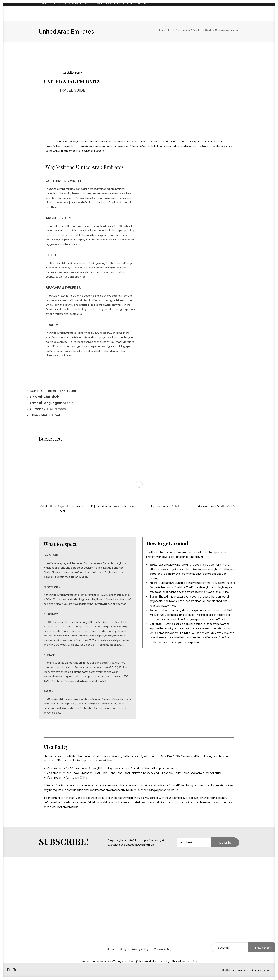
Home (162, 30)
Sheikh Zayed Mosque (62, 506)
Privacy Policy (140, 949)
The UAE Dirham (53, 622)
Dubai (175, 506)
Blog (123, 949)
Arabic (68, 403)
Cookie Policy (163, 949)
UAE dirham (56, 409)
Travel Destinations (179, 30)
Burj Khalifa (229, 506)
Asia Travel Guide (202, 30)
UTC (52, 415)
